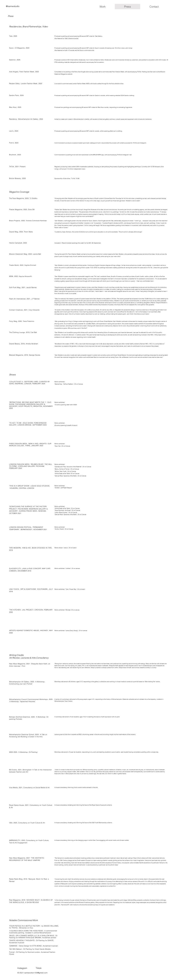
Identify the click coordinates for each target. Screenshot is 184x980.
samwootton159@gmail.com (36, 973)
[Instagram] (31, 968)
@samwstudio (13, 6)
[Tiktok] (50, 968)
